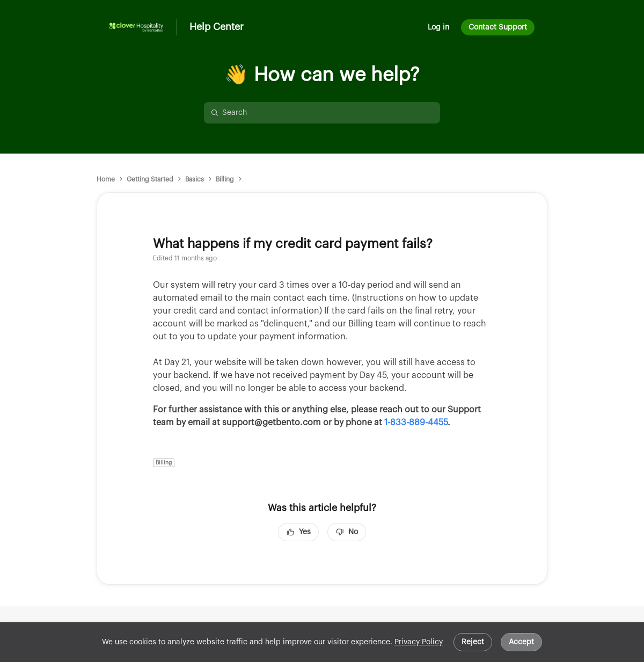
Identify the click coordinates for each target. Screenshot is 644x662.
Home (106, 179)
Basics (195, 179)
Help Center (217, 27)
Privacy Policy (419, 642)
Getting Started (150, 179)
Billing (225, 179)
